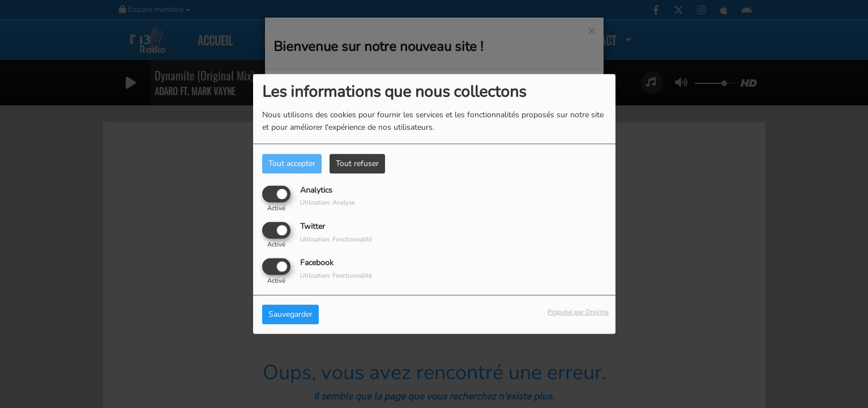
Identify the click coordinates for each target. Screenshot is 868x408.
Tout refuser (357, 163)
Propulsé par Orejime (578, 313)
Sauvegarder (290, 315)
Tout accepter (292, 163)
